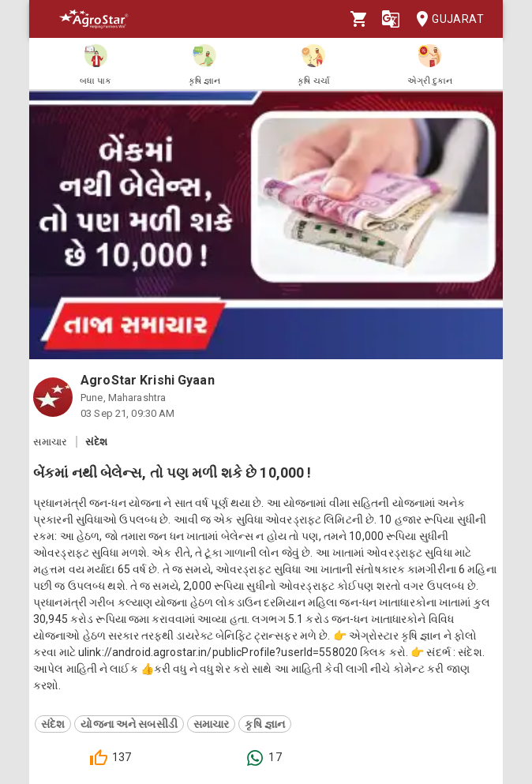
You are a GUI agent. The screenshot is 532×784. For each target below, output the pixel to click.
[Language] (391, 19)
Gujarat (445, 19)
